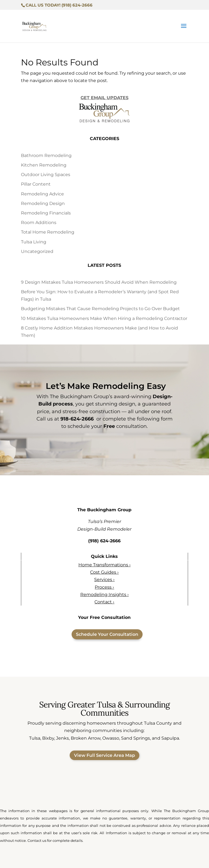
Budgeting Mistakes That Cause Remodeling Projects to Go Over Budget (100, 309)
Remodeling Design (43, 203)
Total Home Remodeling (48, 232)
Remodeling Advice (42, 194)
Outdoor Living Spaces (46, 175)
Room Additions (39, 223)
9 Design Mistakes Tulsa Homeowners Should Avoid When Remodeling (99, 282)
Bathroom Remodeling (46, 155)
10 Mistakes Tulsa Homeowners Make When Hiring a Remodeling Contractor (104, 318)
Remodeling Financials (46, 213)
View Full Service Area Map (104, 755)
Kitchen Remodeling (44, 165)
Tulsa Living (34, 242)
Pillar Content (36, 184)
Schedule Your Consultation (107, 634)
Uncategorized (37, 251)
